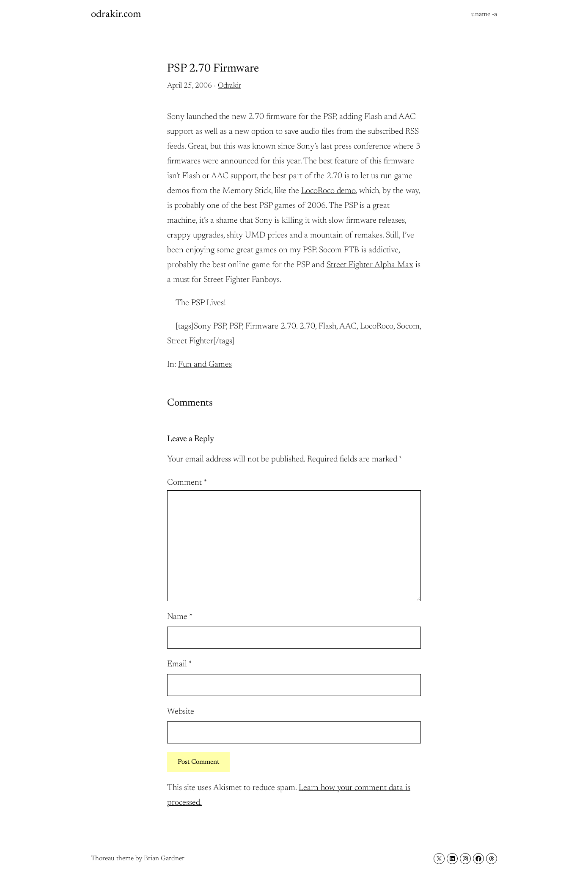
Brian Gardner (164, 859)
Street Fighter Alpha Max (370, 265)
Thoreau (103, 859)
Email (180, 664)
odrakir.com (116, 14)
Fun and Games (205, 365)
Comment (187, 483)
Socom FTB (339, 250)
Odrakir (229, 86)
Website (181, 712)
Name (180, 617)
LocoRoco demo (328, 191)
